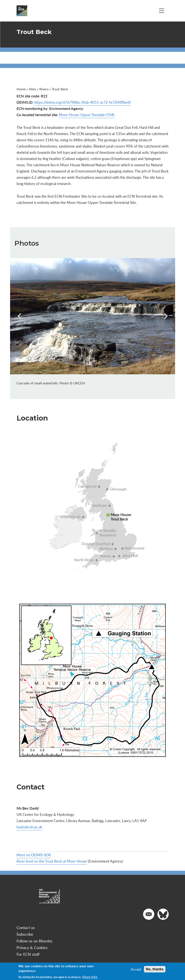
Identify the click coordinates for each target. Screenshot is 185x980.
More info (90, 977)
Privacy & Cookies (32, 947)
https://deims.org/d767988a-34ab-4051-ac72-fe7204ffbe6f (83, 102)
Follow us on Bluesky (34, 941)
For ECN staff (28, 954)
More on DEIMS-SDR (34, 855)
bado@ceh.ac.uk (29, 827)
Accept (136, 969)
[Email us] (149, 914)
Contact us (26, 927)
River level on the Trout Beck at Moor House (52, 861)
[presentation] (20, 316)
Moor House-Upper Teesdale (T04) (87, 115)
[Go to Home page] (22, 11)
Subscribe (25, 934)
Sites (32, 89)
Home (21, 89)
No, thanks (155, 969)
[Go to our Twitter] (163, 914)
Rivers (44, 89)
